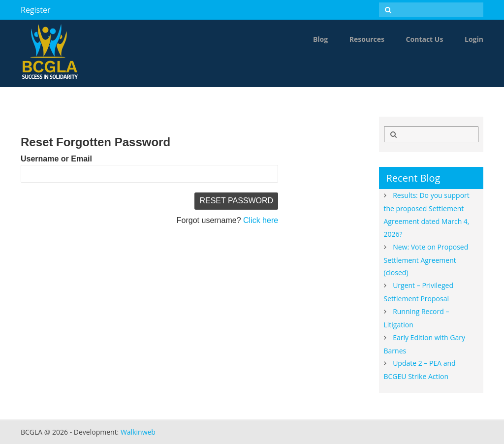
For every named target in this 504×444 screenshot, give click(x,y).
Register (35, 10)
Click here (261, 220)
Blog (320, 39)
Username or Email (56, 159)
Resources (367, 39)
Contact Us (425, 39)
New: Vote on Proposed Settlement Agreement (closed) (426, 260)
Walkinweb (138, 432)
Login (474, 39)
